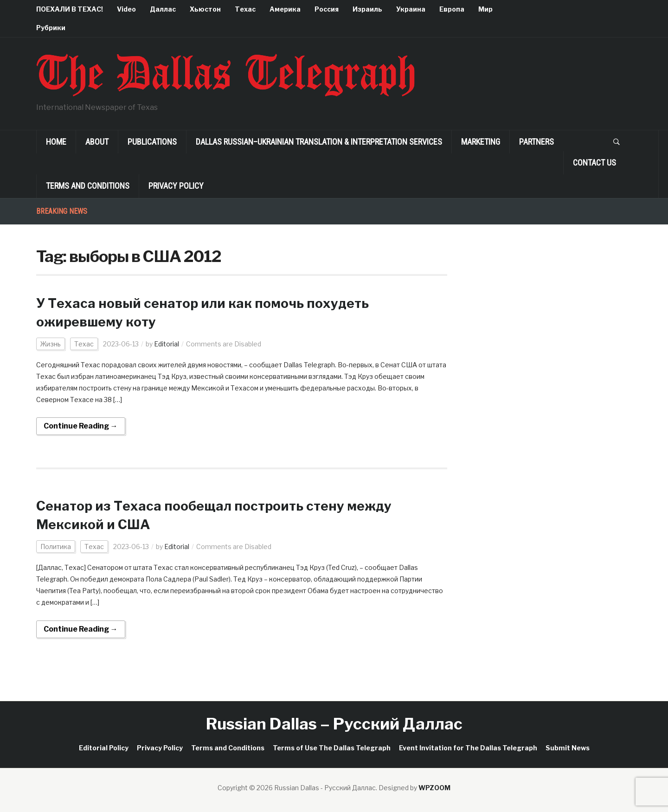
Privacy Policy (176, 186)
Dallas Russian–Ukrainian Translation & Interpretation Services (319, 142)
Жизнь (51, 344)
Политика (56, 547)
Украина (411, 9)
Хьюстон (205, 9)
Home (56, 142)
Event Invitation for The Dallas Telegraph (468, 748)
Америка (285, 9)
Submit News (568, 748)
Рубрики (51, 28)
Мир (485, 9)
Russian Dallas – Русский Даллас (334, 724)
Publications (152, 142)
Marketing (481, 142)
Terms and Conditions (88, 186)
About (97, 142)
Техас (245, 9)
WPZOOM (434, 788)
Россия (327, 9)
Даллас (163, 9)
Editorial (167, 344)
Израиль (367, 9)
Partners (536, 142)
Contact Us (594, 163)
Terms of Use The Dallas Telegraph (332, 748)
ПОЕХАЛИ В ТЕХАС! (70, 9)
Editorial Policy (104, 748)
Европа (452, 9)
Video (126, 9)
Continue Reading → (81, 426)
